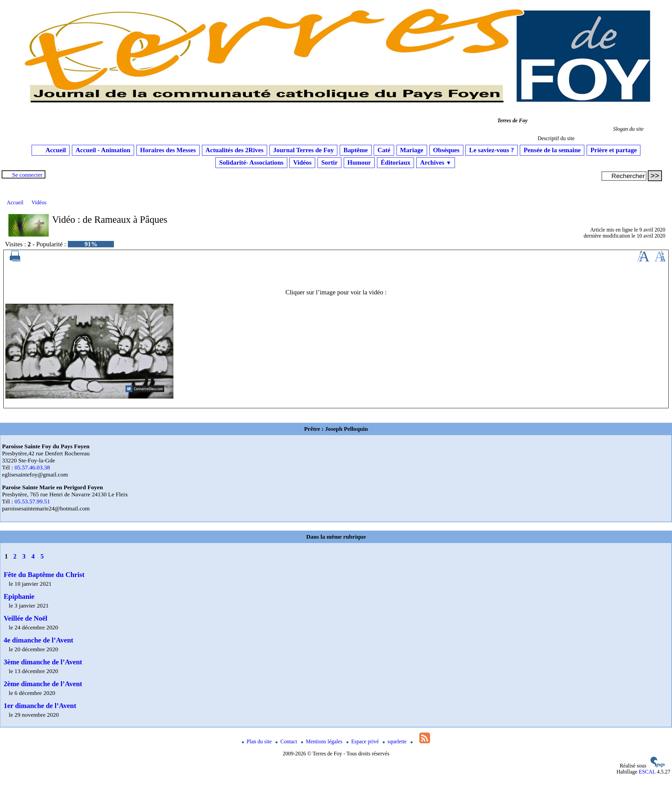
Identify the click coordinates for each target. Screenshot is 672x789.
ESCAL (647, 772)
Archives (436, 162)
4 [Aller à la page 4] (33, 556)
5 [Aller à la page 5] (42, 556)
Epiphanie (19, 596)
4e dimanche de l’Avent (38, 640)
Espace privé (363, 741)
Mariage (412, 150)
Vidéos (302, 162)
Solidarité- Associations (251, 162)
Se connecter (27, 175)
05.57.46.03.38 (32, 467)
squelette (395, 741)
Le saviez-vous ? (491, 150)
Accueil (51, 150)
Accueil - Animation (103, 150)
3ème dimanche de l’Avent (43, 662)
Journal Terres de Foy (303, 150)
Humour (359, 162)
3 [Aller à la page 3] (24, 556)
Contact (287, 741)
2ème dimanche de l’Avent (43, 684)
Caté (384, 150)
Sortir (329, 162)
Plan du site (258, 741)
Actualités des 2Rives (235, 150)
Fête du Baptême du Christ (44, 574)
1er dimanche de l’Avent (40, 705)
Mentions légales (322, 741)
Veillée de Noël (26, 618)
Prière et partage (614, 150)
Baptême (355, 150)
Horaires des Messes (168, 150)
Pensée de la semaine (552, 150)
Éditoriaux (396, 162)
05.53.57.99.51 (32, 501)
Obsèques (446, 150)
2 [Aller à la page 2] (15, 556)
